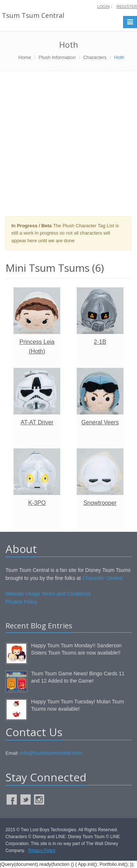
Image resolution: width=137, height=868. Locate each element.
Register (127, 7)
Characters (95, 57)
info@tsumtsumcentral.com (51, 753)
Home (25, 57)
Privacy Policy (21, 602)
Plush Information (57, 57)
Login (103, 7)
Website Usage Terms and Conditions (48, 594)
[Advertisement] (68, 146)
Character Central (102, 578)
